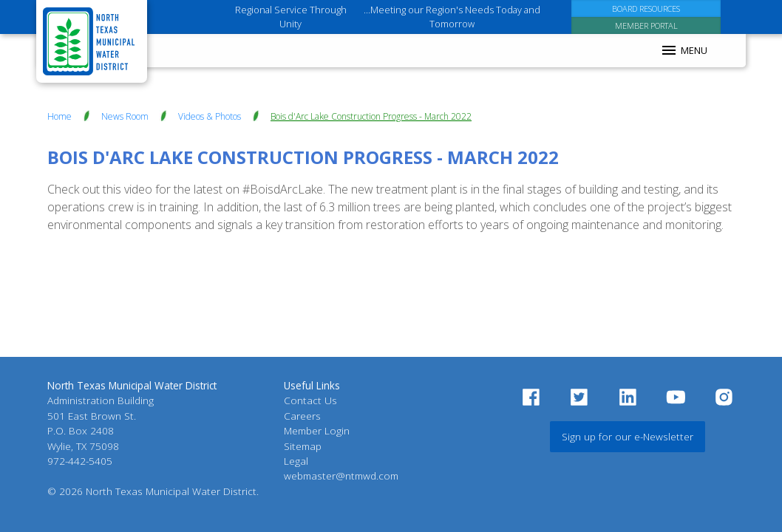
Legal (296, 461)
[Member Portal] (646, 25)
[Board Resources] (646, 8)
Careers (302, 416)
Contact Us (310, 400)
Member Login (317, 430)
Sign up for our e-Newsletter (628, 436)
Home (59, 116)
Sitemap (303, 446)
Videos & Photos (210, 116)
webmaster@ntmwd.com (341, 475)
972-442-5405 (80, 461)
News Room (125, 116)
